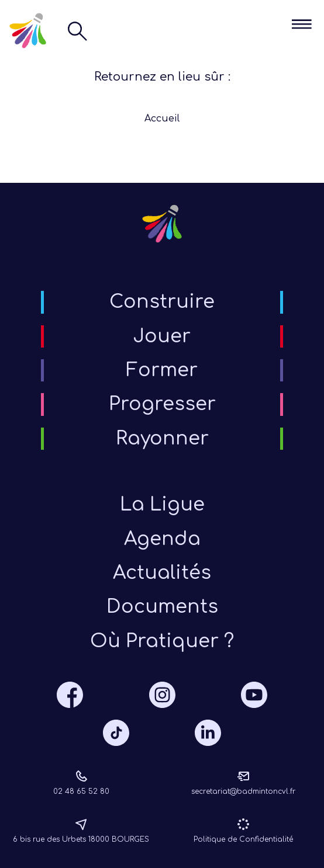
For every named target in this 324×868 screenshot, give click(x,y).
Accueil (162, 119)
